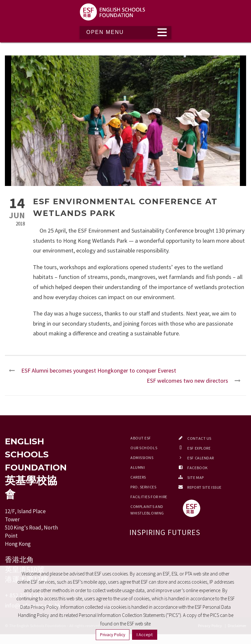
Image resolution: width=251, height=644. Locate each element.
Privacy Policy (113, 635)
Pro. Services (143, 487)
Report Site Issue (204, 487)
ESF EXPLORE (199, 448)
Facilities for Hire (149, 497)
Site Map (195, 477)
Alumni (138, 467)
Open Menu (105, 32)
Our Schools (144, 448)
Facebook (197, 468)
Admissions (142, 458)
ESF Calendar (201, 458)
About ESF (141, 438)
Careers (138, 477)
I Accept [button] (145, 635)
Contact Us (199, 438)
